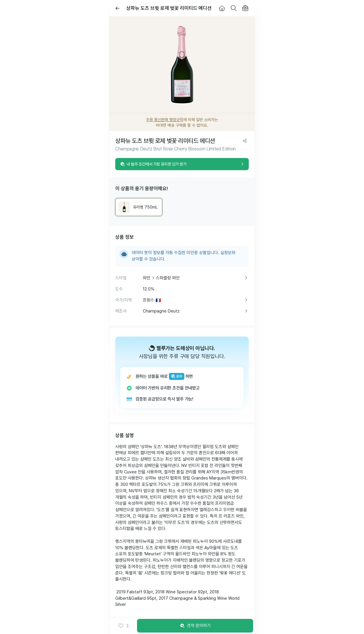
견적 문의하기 (195, 626)
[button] (123, 626)
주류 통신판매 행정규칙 (165, 120)
